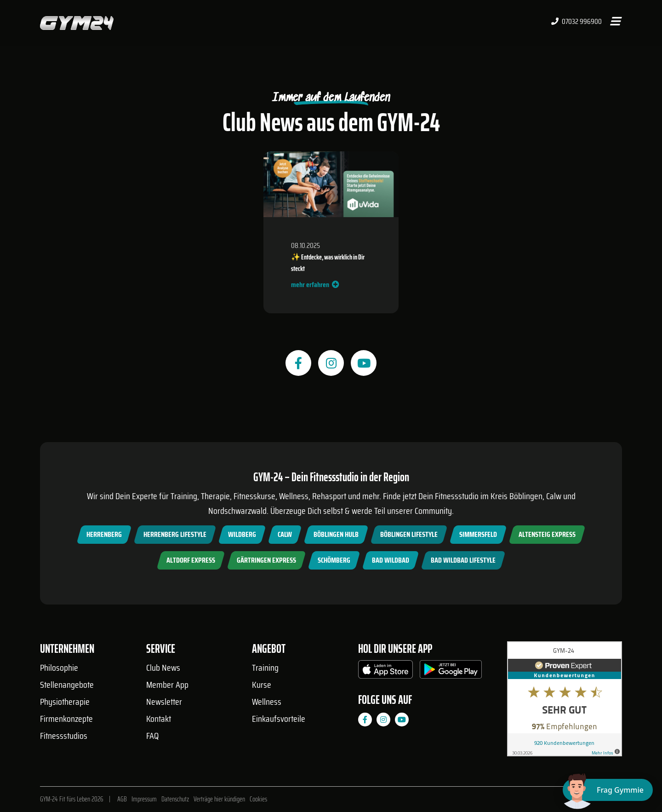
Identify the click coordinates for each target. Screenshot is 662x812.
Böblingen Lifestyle (409, 534)
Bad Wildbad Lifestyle (463, 560)
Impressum (144, 799)
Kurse (262, 685)
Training (265, 668)
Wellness (267, 702)
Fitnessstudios (64, 736)
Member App (167, 685)
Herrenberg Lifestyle (175, 534)
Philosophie (59, 668)
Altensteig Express (547, 534)
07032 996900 (576, 22)
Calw (285, 534)
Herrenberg (104, 534)
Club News (163, 668)
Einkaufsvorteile (279, 719)
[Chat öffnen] (608, 790)
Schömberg (334, 560)
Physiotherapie (65, 702)
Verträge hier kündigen (219, 799)
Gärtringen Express (266, 560)
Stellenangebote (67, 685)
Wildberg (242, 534)
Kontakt (159, 719)
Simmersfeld (478, 534)
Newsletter (164, 702)
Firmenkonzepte (66, 719)
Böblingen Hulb (336, 534)
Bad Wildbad (391, 560)
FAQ (152, 736)
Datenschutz (175, 799)
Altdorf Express (191, 560)
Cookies (258, 799)
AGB (122, 799)
